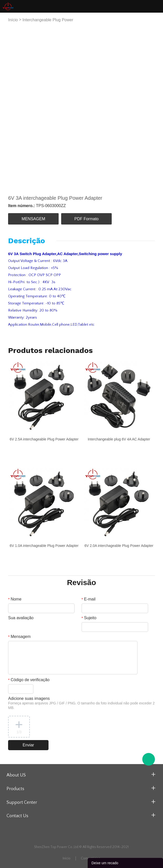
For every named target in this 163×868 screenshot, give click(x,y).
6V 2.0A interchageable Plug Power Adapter (119, 546)
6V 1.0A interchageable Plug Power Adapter (44, 546)
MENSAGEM (33, 219)
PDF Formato (86, 219)
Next (148, 108)
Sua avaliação (21, 618)
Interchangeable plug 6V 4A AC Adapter (119, 439)
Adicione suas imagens (81, 703)
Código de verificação (29, 680)
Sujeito (89, 618)
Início (13, 20)
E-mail (89, 599)
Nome (15, 599)
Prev (15, 108)
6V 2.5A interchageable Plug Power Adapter (44, 439)
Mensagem (19, 637)
